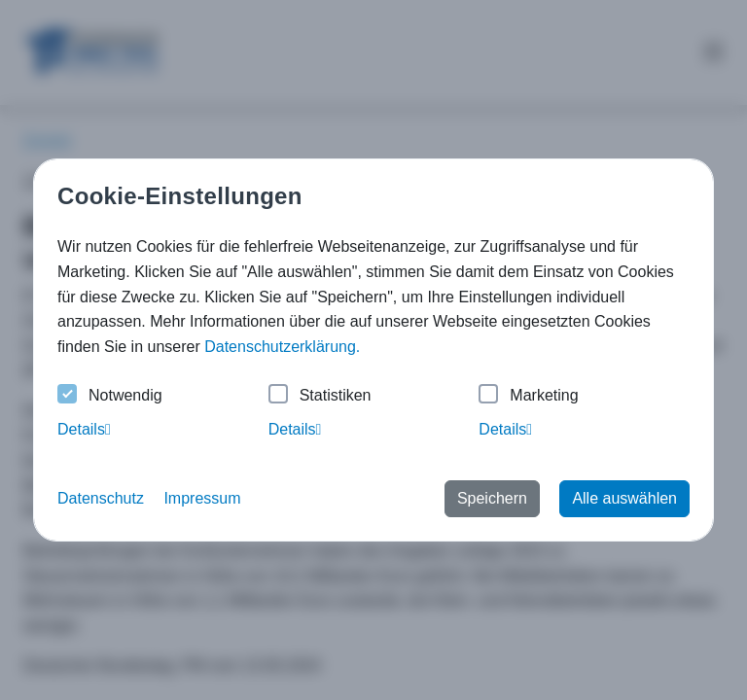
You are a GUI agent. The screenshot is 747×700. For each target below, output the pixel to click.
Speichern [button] (492, 498)
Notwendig (110, 396)
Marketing (528, 396)
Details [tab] (84, 429)
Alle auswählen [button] (624, 498)
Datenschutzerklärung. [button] (282, 347)
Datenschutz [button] (101, 498)
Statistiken (320, 396)
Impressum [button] (202, 498)
